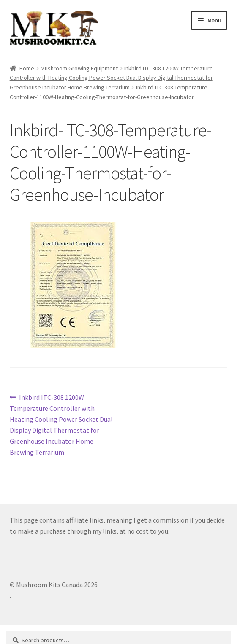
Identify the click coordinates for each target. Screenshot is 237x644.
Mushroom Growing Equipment (79, 68)
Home (27, 68)
